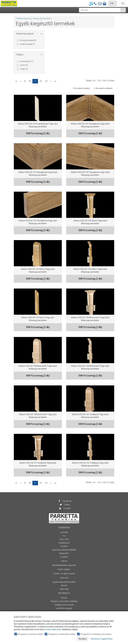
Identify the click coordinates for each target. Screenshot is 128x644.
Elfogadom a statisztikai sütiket (60, 634)
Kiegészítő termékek (42, 18)
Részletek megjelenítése (102, 639)
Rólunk (64, 598)
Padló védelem (64, 569)
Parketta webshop (24, 18)
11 (35, 81)
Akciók (64, 585)
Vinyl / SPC (64, 539)
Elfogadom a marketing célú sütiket (94, 634)
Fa (64, 536)
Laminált (64, 532)
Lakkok (64, 561)
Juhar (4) (24, 65)
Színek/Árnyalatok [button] (25, 34)
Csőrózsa (64, 578)
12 (41, 81)
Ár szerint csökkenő (103, 88)
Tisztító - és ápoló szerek (64, 574)
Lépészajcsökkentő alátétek (64, 550)
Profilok (64, 546)
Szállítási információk (64, 605)
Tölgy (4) (24, 69)
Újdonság (64, 589)
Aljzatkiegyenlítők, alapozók (64, 565)
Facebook (65, 501)
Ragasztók (64, 553)
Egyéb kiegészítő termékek (64, 582)
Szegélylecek (64, 543)
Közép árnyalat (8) (28, 40)
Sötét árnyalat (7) (28, 44)
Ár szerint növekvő (81, 88)
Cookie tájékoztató (53, 629)
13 (46, 81)
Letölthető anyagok (64, 608)
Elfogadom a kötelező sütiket (29, 634)
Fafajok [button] (20, 55)
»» (55, 81)
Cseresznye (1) (27, 61)
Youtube (65, 508)
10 (30, 81)
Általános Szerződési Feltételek (64, 601)
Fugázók (64, 557)
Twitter (65, 505)
